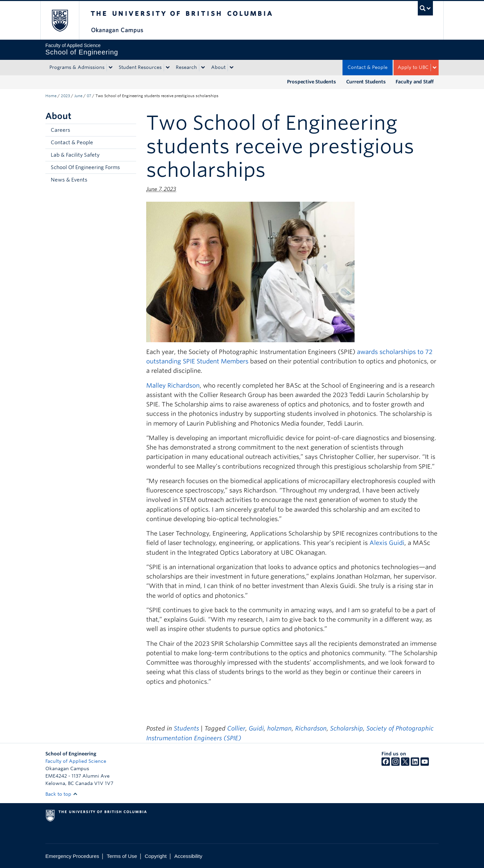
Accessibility (188, 856)
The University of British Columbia (60, 20)
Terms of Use (122, 856)
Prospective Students (312, 82)
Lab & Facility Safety (75, 155)
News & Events (69, 180)
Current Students (366, 82)
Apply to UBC (413, 67)
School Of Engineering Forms (85, 167)
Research (186, 67)
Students (186, 728)
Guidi (256, 728)
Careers (61, 130)
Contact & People (368, 67)
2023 (65, 96)
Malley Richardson (173, 385)
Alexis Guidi (387, 543)
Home (51, 96)
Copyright (155, 856)
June (78, 96)
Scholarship (347, 728)
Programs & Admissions (77, 67)
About (218, 67)
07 (89, 96)
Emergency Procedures (72, 856)
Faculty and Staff (415, 82)
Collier (236, 728)
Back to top (62, 794)
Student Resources (140, 67)
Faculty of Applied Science (76, 761)
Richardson (311, 728)
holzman (279, 728)
